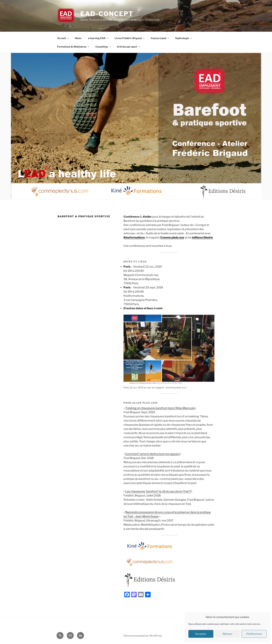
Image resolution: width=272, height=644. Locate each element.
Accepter (201, 634)
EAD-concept (107, 14)
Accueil (63, 38)
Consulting (103, 47)
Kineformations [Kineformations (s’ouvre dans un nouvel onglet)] (134, 237)
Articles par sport (129, 47)
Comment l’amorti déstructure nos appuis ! (153, 454)
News (78, 38)
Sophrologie (184, 38)
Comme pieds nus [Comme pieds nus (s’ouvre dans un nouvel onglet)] (172, 237)
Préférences (254, 634)
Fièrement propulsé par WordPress (143, 636)
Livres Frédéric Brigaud (130, 38)
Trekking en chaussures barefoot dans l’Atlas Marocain (160, 408)
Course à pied (160, 38)
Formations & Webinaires (73, 47)
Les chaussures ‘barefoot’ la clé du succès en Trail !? (158, 491)
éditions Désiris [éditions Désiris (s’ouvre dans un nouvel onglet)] (202, 237)
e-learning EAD (98, 38)
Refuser (228, 634)
